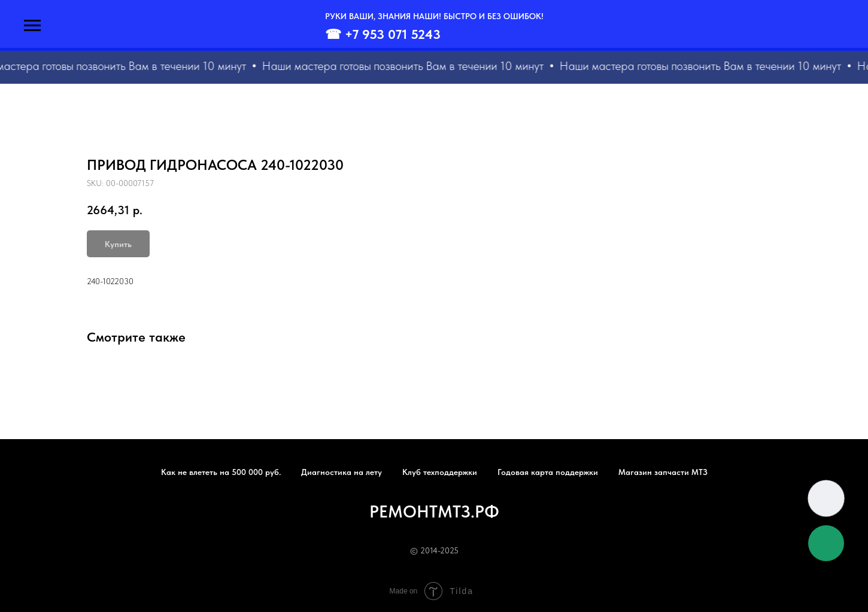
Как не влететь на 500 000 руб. (221, 472)
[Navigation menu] (32, 26)
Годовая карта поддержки (548, 472)
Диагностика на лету (342, 472)
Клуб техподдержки (440, 472)
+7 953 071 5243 (393, 34)
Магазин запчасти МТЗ (663, 472)
